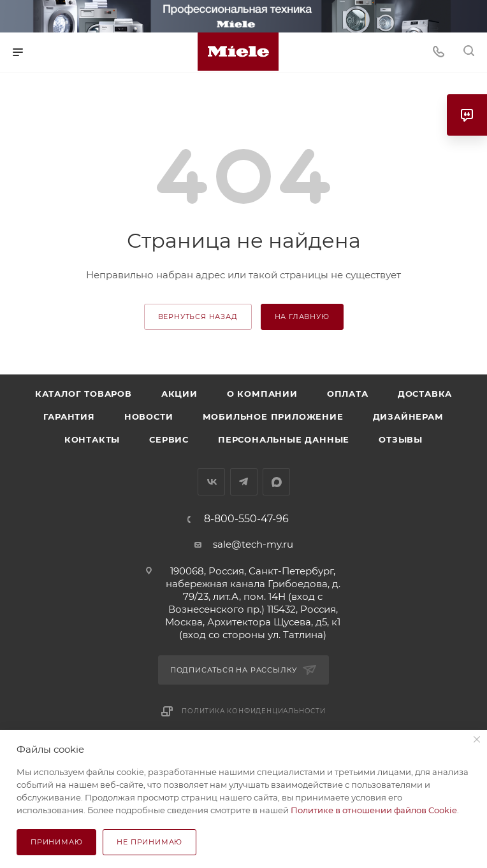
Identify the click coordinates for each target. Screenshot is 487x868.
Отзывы (401, 439)
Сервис (169, 439)
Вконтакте (211, 482)
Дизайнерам (408, 416)
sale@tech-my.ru (253, 544)
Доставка (425, 394)
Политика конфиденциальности (254, 711)
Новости (149, 416)
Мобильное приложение (273, 416)
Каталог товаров (84, 394)
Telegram (244, 482)
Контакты (92, 439)
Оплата (348, 394)
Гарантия (69, 416)
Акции (179, 394)
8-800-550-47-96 (246, 519)
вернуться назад (198, 317)
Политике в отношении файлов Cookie (374, 810)
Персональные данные (284, 439)
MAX (276, 482)
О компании (262, 394)
